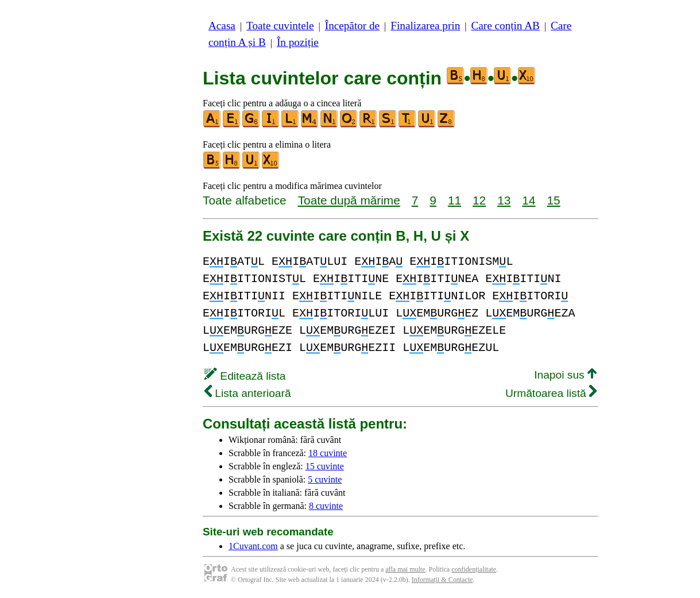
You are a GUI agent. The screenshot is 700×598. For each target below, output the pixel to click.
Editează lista (245, 376)
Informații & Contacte (442, 580)
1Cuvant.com (253, 546)
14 (529, 200)
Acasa (222, 26)
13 (504, 200)
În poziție (298, 42)
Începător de (352, 26)
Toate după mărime (349, 200)
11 (455, 200)
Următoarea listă (551, 393)
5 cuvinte (325, 479)
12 (479, 200)
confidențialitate (474, 569)
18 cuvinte (328, 453)
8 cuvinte (326, 506)
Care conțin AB (505, 26)
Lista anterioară (248, 393)
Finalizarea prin (425, 26)
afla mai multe (405, 569)
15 (553, 200)
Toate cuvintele (280, 26)
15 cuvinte (325, 466)
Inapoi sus (565, 375)
